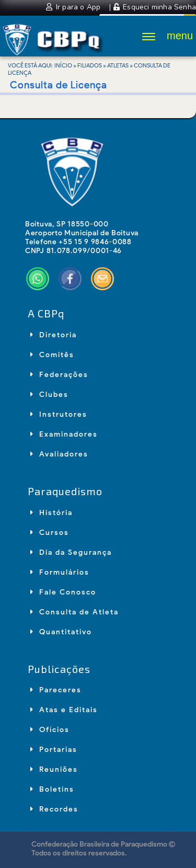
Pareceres (56, 690)
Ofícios (50, 730)
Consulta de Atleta (74, 612)
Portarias (54, 750)
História (51, 513)
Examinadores (64, 434)
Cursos (50, 533)
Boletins (52, 789)
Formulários (60, 572)
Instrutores (59, 414)
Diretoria (54, 335)
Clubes (49, 395)
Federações (59, 375)
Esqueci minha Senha (155, 7)
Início (63, 65)
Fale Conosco (63, 592)
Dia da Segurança (71, 552)
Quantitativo (61, 632)
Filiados (90, 65)
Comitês (52, 355)
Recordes (54, 809)
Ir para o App (74, 7)
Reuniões (54, 769)
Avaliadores (59, 454)
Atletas (118, 65)
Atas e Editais (64, 710)
